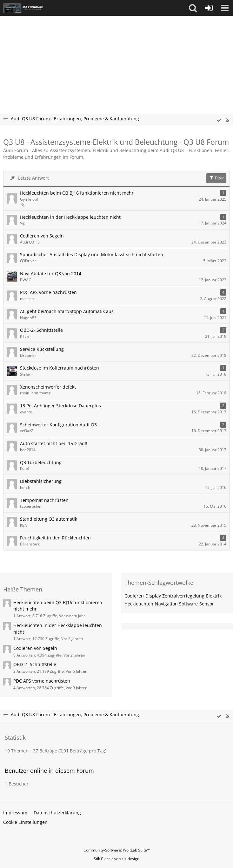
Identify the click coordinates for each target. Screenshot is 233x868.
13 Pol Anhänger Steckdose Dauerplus (60, 406)
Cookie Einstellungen (25, 822)
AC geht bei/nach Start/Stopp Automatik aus (67, 311)
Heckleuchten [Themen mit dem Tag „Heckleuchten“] (139, 604)
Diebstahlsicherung (41, 481)
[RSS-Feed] (227, 120)
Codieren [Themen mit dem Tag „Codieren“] (134, 596)
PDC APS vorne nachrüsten (48, 292)
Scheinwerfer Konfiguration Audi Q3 (58, 425)
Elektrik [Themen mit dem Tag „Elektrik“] (214, 596)
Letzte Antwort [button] (33, 178)
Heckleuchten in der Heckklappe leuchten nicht (70, 217)
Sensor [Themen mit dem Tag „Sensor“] (207, 604)
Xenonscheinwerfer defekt (48, 387)
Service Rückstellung (42, 349)
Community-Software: (117, 850)
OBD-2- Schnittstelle (41, 330)
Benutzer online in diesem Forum (49, 771)
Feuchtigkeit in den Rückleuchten (55, 538)
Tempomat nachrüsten (44, 500)
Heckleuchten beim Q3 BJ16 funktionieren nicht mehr (77, 193)
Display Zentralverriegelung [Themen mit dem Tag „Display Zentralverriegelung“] (175, 596)
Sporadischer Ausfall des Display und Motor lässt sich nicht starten (92, 254)
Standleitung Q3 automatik (49, 519)
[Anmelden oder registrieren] (209, 8)
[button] (193, 8)
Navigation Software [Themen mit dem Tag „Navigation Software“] (176, 604)
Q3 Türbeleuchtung (41, 462)
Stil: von (117, 859)
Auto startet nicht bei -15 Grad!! (54, 443)
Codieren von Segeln (42, 236)
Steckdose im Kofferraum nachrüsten (60, 368)
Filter (216, 178)
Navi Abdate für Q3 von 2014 (51, 274)
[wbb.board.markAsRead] (219, 120)
